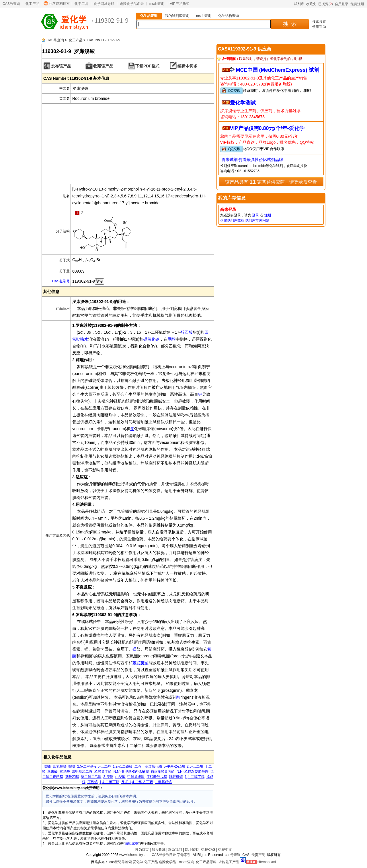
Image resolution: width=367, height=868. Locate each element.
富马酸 (65, 772)
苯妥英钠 (140, 663)
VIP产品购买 (179, 4)
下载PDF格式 (147, 66)
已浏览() (326, 4)
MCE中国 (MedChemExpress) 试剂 (278, 70)
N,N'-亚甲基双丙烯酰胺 (131, 772)
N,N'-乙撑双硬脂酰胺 (193, 772)
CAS (246, 855)
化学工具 (81, 4)
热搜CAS (208, 850)
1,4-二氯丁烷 (109, 782)
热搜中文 (225, 850)
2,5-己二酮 (195, 766)
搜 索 (290, 24)
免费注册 (357, 4)
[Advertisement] (128, 144)
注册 (268, 215)
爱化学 (138, 862)
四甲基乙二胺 (82, 772)
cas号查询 (233, 855)
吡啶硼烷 (176, 777)
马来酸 (52, 772)
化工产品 (32, 4)
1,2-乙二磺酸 (123, 766)
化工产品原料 (206, 862)
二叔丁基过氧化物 (148, 766)
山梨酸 (120, 777)
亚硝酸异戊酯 (157, 777)
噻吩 (72, 766)
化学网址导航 (104, 4)
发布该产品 (61, 66)
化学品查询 (149, 16)
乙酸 (189, 332)
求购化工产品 (229, 862)
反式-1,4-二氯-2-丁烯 (137, 782)
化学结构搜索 (59, 3)
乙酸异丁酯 (103, 772)
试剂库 (299, 4)
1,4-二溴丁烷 (195, 777)
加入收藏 (159, 850)
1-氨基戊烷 (164, 782)
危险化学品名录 (132, 4)
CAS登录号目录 (164, 855)
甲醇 (171, 339)
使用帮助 (319, 27)
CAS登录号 (61, 281)
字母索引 (184, 855)
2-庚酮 (108, 777)
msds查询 (157, 4)
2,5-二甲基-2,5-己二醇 (94, 766)
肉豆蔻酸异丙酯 (163, 772)
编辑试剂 (132, 844)
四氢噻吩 (60, 766)
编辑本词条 (188, 66)
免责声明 (258, 855)
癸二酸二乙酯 (91, 777)
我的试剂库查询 (177, 16)
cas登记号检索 (121, 862)
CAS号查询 (11, 4)
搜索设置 (319, 22)
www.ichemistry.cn (133, 855)
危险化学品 (167, 862)
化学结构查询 (229, 16)
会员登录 (341, 4)
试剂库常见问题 (257, 220)
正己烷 (93, 782)
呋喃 (47, 766)
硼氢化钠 (151, 339)
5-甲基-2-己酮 (174, 766)
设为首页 (142, 850)
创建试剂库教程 (232, 220)
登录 (255, 215)
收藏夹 (311, 4)
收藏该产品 (103, 66)
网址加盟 (192, 850)
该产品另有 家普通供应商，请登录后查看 (271, 182)
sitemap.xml (267, 862)
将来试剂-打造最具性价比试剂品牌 (252, 160)
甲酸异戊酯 (136, 777)
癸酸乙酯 (72, 777)
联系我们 (175, 850)
